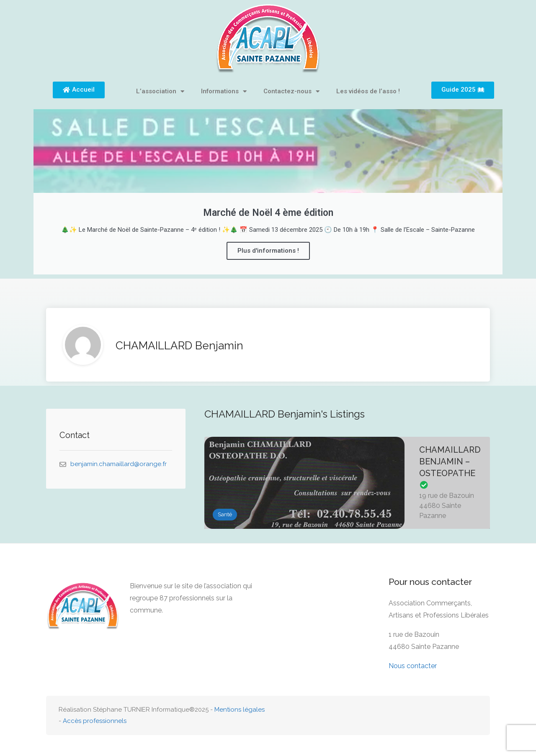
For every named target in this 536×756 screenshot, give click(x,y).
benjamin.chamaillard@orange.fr (119, 464)
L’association (160, 91)
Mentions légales (240, 710)
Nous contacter (413, 666)
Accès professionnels (95, 721)
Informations (224, 91)
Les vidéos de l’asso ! (368, 91)
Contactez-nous (291, 91)
